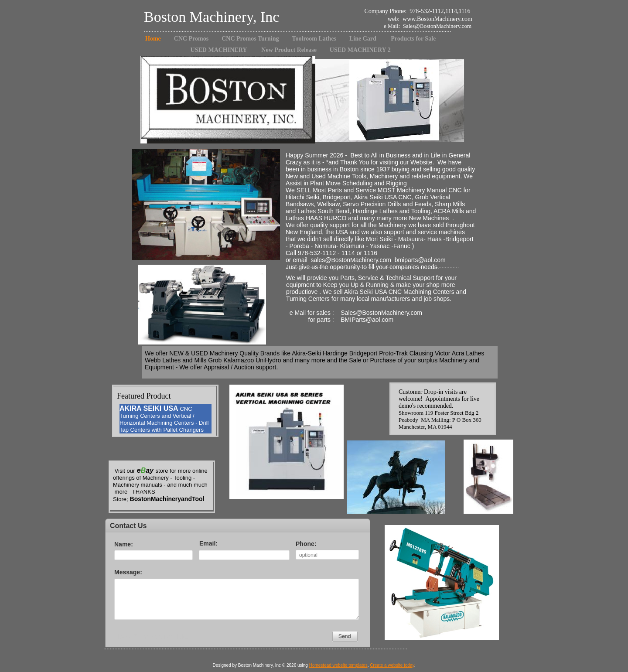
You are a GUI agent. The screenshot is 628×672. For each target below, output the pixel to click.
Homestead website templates (338, 665)
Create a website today (392, 665)
